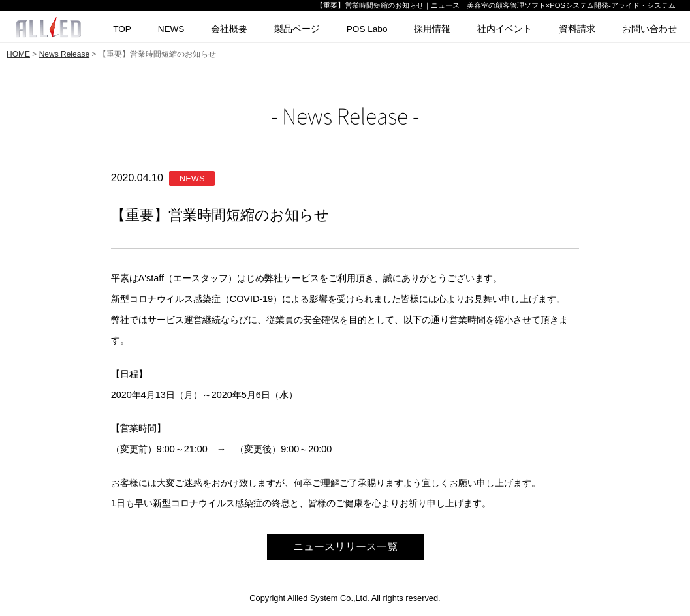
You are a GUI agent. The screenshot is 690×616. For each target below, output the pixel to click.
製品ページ (297, 29)
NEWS (171, 29)
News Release (64, 54)
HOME (18, 54)
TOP (122, 29)
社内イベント (505, 29)
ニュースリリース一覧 (345, 547)
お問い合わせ (650, 29)
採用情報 (432, 29)
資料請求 (577, 29)
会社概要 (229, 29)
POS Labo (367, 29)
